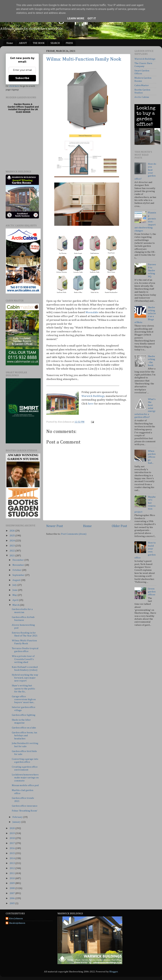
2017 (12, 843)
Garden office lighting (24, 715)
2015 (12, 853)
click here (14, 86)
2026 (12, 531)
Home (10, 43)
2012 (12, 868)
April (16, 600)
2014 (12, 858)
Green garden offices (152, 592)
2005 (12, 903)
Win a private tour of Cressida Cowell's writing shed (23, 659)
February (18, 817)
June (15, 590)
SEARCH (55, 43)
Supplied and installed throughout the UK (23, 108)
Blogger (114, 972)
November (19, 565)
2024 (12, 541)
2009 (12, 883)
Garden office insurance (25, 806)
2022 (12, 551)
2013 (12, 863)
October (17, 570)
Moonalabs (92, 312)
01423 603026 (23, 112)
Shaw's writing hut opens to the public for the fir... (23, 689)
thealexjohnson (17, 923)
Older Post (119, 526)
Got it (92, 18)
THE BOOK (39, 43)
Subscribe (22, 78)
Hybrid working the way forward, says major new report (25, 678)
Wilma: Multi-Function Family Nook (84, 59)
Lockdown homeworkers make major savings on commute (25, 778)
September (19, 575)
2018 (12, 838)
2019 (12, 833)
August (17, 580)
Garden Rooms (22, 104)
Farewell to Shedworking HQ (152, 270)
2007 (12, 893)
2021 (12, 556)
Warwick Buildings (93, 396)
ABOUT (23, 43)
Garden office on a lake (24, 728)
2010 (12, 878)
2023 (12, 546)
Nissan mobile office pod (25, 785)
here (91, 404)
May (15, 595)
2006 (12, 898)
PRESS (69, 43)
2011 (12, 873)
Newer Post (55, 526)
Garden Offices (16, 107)
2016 (12, 848)
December (18, 560)
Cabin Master (142, 85)
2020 (12, 828)
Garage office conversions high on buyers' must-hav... (24, 699)
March (16, 605)
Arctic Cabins (142, 97)
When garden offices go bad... (152, 457)
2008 (12, 888)
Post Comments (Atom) (74, 534)
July (15, 585)
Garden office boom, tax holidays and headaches (24, 736)
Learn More (76, 18)
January (17, 822)
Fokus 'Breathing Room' (25, 811)
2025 (12, 536)
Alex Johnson (16, 918)
